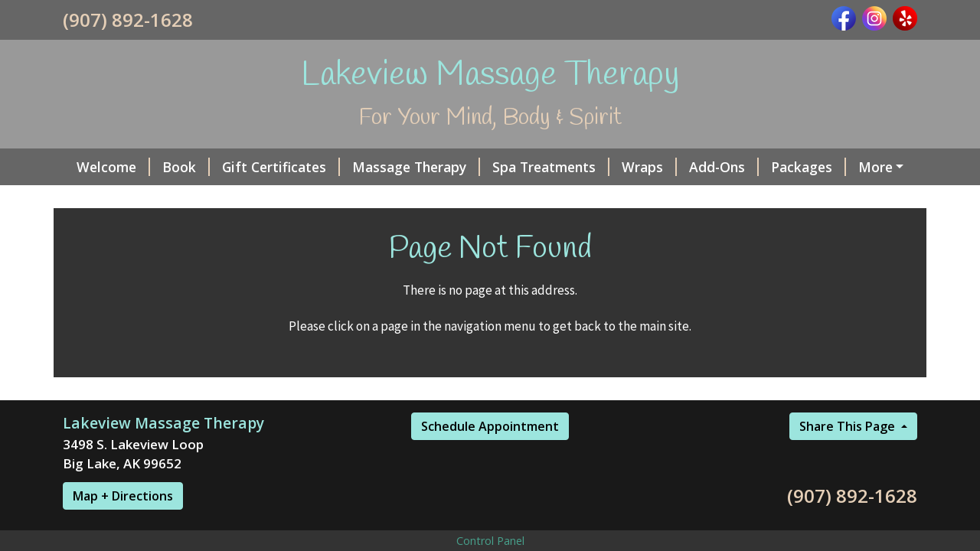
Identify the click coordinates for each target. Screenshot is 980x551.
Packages (808, 167)
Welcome (113, 167)
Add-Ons (724, 167)
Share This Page (849, 426)
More (875, 167)
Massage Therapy (416, 167)
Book (186, 167)
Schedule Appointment (490, 426)
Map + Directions (123, 496)
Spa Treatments (551, 167)
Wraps (649, 167)
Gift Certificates (281, 167)
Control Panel (490, 541)
